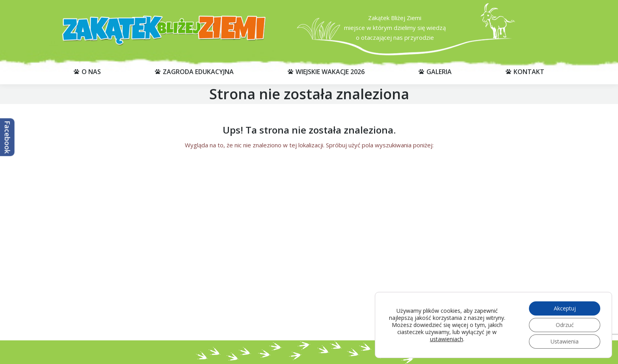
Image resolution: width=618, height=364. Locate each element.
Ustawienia (565, 341)
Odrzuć (565, 325)
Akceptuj (565, 308)
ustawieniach (447, 339)
